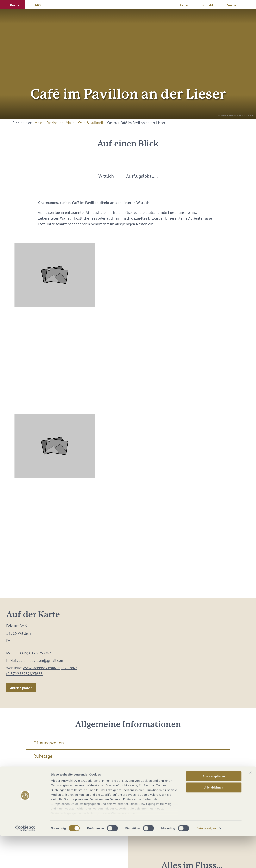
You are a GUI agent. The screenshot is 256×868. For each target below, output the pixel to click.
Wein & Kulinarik (91, 123)
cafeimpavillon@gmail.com (41, 660)
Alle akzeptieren (214, 808)
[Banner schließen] (250, 805)
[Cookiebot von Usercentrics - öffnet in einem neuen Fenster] (25, 860)
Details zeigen (206, 860)
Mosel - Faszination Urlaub (55, 123)
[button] (13, 5)
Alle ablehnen (214, 819)
